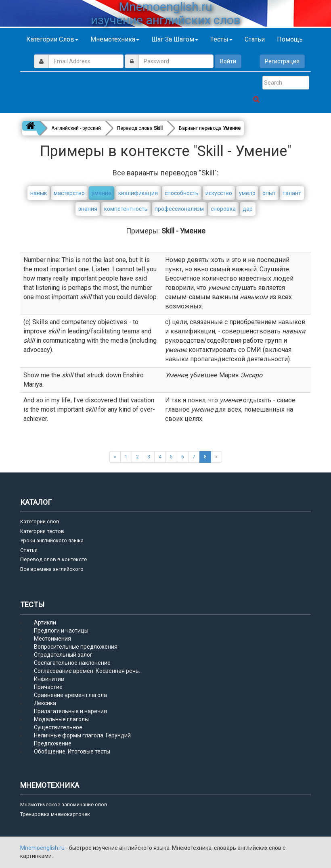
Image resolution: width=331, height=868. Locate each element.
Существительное (58, 727)
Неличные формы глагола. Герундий (82, 735)
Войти (228, 61)
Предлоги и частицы (61, 631)
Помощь (290, 39)
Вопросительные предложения (76, 647)
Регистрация (282, 61)
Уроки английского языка (52, 540)
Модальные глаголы (61, 719)
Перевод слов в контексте (53, 559)
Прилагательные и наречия (70, 711)
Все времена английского (52, 569)
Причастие (48, 687)
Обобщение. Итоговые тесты (72, 751)
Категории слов (52, 39)
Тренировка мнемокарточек (55, 814)
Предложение (53, 743)
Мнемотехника (115, 39)
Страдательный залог (63, 655)
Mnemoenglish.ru (43, 848)
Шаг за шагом (175, 39)
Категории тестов (42, 531)
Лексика (45, 703)
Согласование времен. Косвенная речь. (87, 671)
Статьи (255, 39)
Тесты (221, 39)
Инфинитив (49, 679)
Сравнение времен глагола (70, 695)
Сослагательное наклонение (72, 663)
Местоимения (52, 639)
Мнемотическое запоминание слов (64, 805)
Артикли (45, 622)
